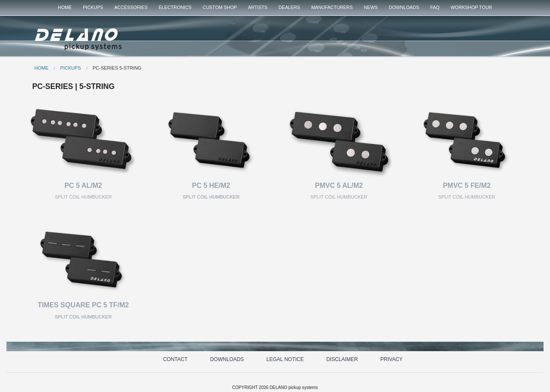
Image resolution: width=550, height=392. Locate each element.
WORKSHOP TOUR (472, 7)
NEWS (371, 7)
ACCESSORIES (131, 7)
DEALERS (289, 7)
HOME (65, 7)
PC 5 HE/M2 (211, 185)
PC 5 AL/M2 (83, 185)
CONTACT (175, 359)
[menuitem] (65, 8)
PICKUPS (93, 7)
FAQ (435, 7)
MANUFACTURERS (332, 7)
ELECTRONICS (175, 7)
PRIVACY (391, 359)
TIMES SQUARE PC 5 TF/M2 (83, 305)
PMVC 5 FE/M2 (467, 185)
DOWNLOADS (404, 7)
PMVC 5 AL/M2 (339, 185)
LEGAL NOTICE (285, 359)
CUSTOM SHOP (220, 7)
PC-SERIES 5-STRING (117, 68)
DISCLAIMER (342, 359)
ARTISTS (258, 7)
